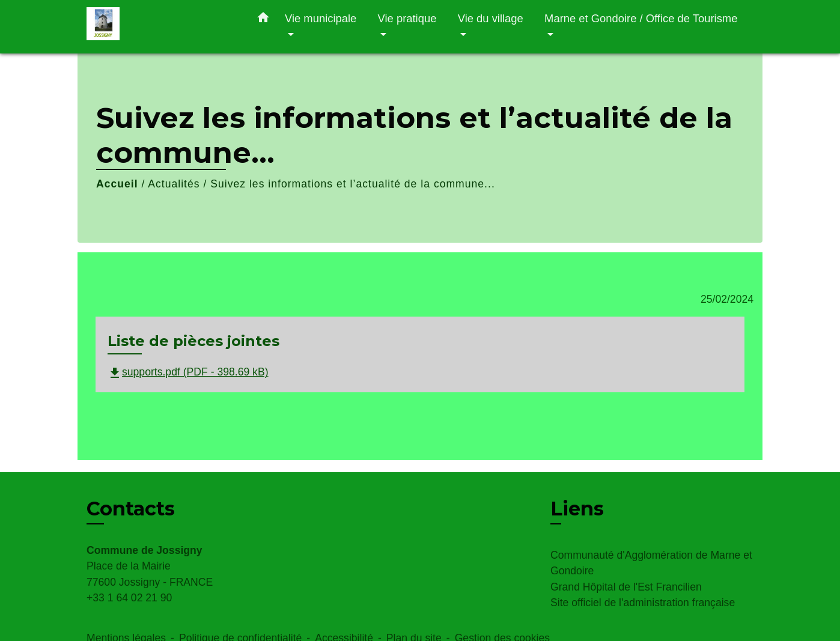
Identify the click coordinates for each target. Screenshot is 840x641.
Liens (577, 509)
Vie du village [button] (491, 18)
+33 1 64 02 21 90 (129, 598)
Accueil (117, 184)
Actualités (174, 184)
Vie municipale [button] (321, 18)
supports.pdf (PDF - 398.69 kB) (188, 372)
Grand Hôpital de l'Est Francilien (626, 587)
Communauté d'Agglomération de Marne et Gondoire (651, 563)
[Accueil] (162, 27)
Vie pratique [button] (407, 18)
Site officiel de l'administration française (643, 603)
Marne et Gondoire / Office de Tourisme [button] (641, 18)
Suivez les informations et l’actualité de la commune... (353, 184)
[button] (263, 20)
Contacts (131, 509)
